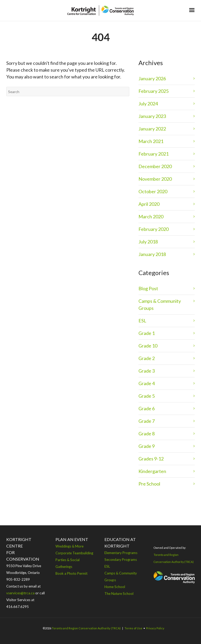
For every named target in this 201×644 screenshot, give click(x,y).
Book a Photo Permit (71, 573)
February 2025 (153, 91)
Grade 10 (148, 346)
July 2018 (148, 242)
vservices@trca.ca (20, 593)
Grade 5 (147, 396)
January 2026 (152, 78)
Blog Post (148, 288)
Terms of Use (133, 628)
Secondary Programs (121, 560)
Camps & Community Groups (160, 304)
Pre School (149, 484)
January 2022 (152, 129)
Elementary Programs (121, 553)
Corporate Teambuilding (74, 553)
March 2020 (151, 216)
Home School (115, 587)
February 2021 (153, 154)
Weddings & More (69, 546)
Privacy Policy (155, 628)
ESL (142, 321)
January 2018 (152, 254)
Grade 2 (147, 358)
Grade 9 (147, 446)
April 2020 (149, 204)
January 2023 (152, 116)
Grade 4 (147, 383)
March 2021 (151, 141)
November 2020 (155, 179)
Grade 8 (147, 434)
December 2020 (155, 166)
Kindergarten (152, 471)
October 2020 (153, 191)
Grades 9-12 (151, 459)
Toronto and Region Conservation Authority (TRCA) (86, 628)
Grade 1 (147, 333)
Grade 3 (147, 371)
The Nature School (119, 594)
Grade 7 (147, 421)
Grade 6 (147, 408)
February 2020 (153, 229)
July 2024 (148, 104)
